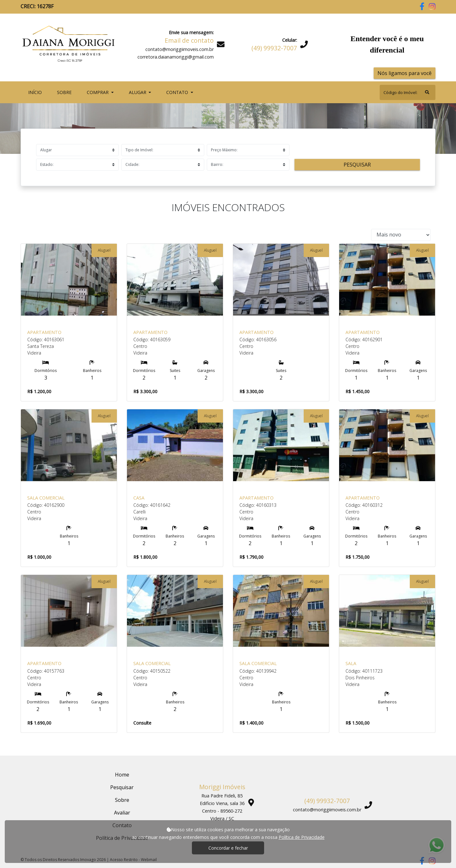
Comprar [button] (98, 92)
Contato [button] (178, 92)
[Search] (408, 92)
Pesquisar (357, 165)
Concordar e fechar (228, 848)
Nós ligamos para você (405, 73)
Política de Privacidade (302, 837)
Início (36, 92)
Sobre (66, 92)
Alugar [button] (138, 92)
